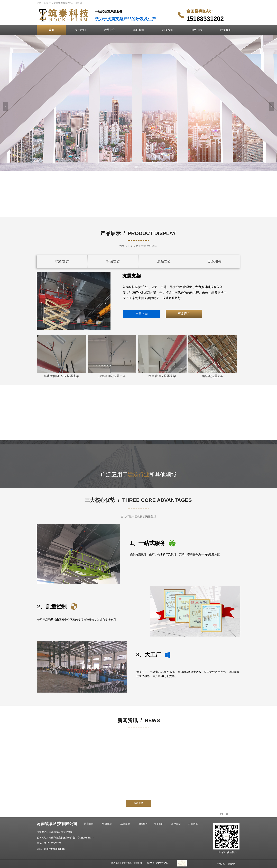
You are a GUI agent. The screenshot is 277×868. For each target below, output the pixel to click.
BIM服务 (215, 261)
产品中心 (109, 30)
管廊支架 (113, 261)
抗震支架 (62, 261)
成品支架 (164, 261)
